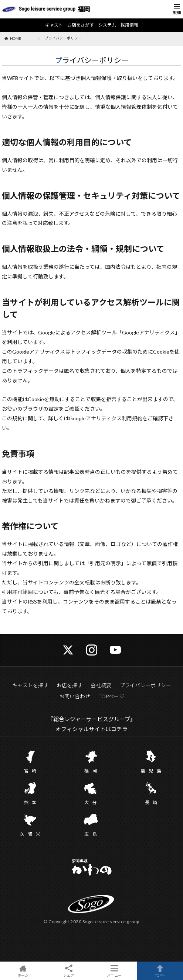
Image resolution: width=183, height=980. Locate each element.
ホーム (23, 971)
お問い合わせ (75, 696)
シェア (69, 971)
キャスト (54, 25)
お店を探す (70, 685)
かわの (91, 868)
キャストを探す (30, 685)
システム (107, 25)
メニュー (115, 971)
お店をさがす (81, 25)
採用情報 (129, 25)
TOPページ (111, 696)
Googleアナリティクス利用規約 (106, 418)
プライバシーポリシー (145, 685)
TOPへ (160, 971)
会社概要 (101, 685)
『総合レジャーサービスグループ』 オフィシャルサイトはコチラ (92, 724)
